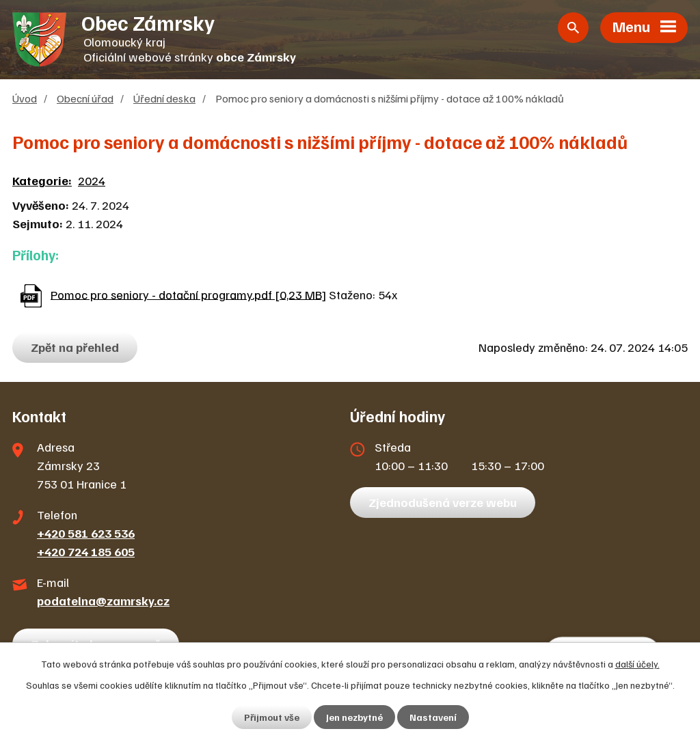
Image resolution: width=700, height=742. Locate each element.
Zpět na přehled (75, 347)
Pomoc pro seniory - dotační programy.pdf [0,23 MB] (188, 294)
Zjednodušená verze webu (443, 502)
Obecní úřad (85, 98)
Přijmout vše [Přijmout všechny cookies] (272, 717)
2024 (92, 180)
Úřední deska (164, 98)
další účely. (637, 664)
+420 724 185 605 (86, 551)
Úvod (25, 98)
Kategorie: (42, 180)
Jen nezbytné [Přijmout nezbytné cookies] (354, 717)
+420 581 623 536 (86, 533)
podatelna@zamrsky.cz (103, 601)
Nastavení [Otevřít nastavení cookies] (433, 717)
